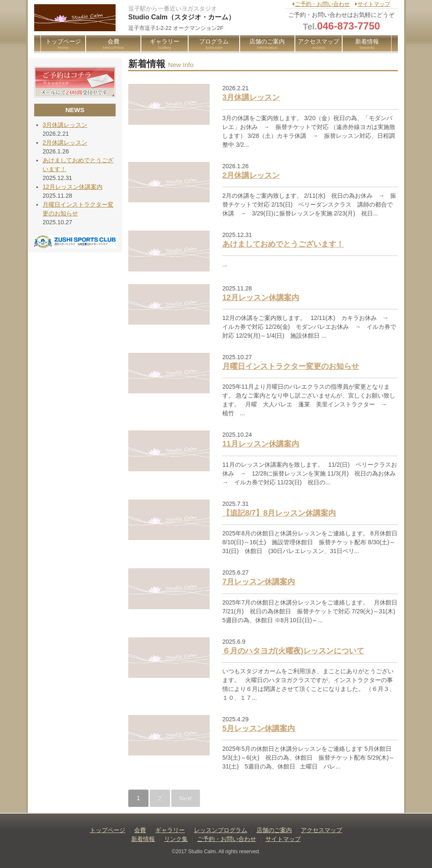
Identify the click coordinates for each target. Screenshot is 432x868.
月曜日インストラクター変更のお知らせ (291, 366)
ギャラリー (165, 44)
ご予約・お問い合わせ (321, 4)
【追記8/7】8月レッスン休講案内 (279, 513)
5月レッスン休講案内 (259, 728)
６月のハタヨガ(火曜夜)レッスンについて (293, 651)
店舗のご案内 (267, 44)
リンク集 (176, 839)
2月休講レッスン (251, 175)
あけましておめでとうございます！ (283, 244)
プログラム (214, 44)
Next (186, 798)
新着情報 (367, 44)
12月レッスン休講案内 (261, 298)
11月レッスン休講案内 (261, 444)
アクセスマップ (319, 44)
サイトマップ (373, 4)
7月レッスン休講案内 (259, 582)
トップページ (63, 44)
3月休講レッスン (251, 97)
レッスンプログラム (221, 830)
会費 (113, 44)
